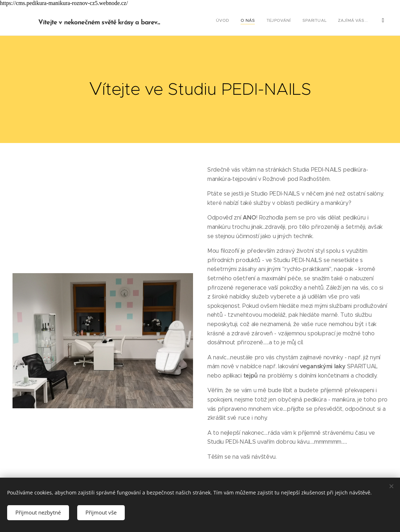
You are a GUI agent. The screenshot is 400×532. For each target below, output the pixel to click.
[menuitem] (309, 21)
